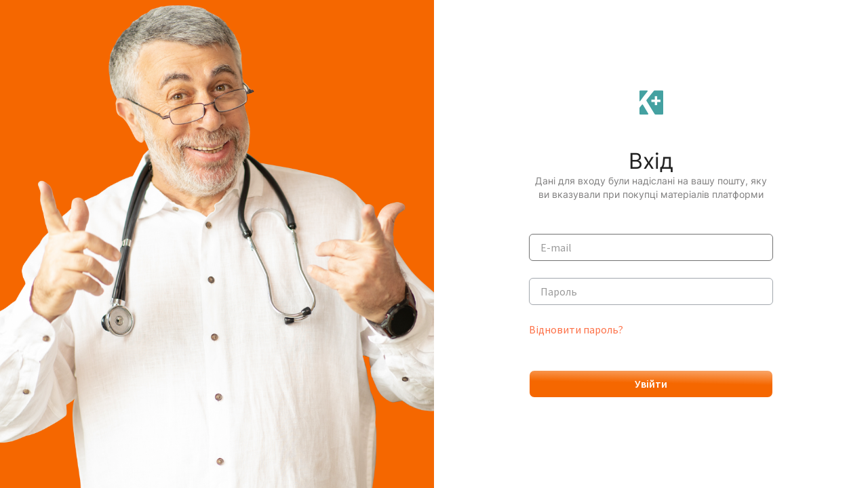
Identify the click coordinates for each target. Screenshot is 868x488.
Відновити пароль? (576, 329)
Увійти (651, 384)
